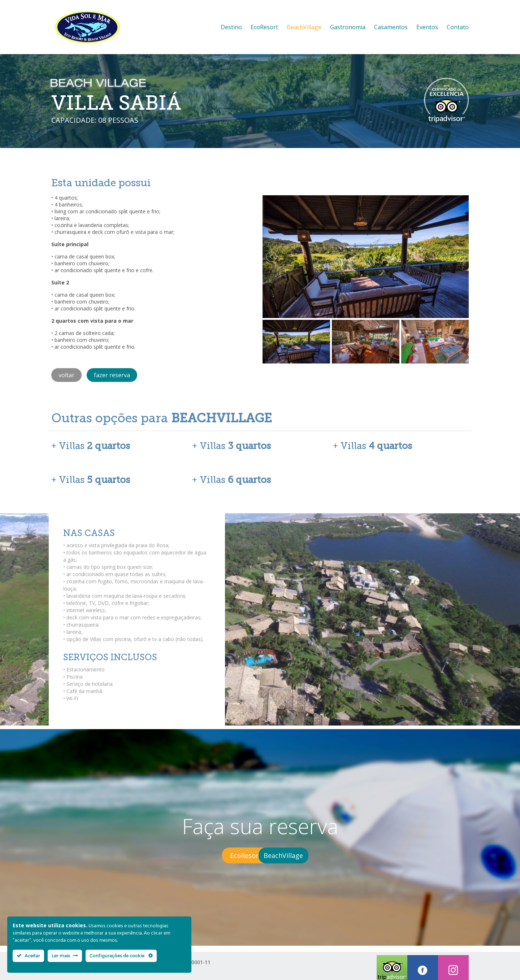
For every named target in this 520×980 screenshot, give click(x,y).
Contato (458, 27)
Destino (231, 27)
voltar (66, 375)
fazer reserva (112, 375)
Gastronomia (348, 27)
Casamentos (391, 27)
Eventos (427, 27)
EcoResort (264, 27)
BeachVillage (304, 27)
